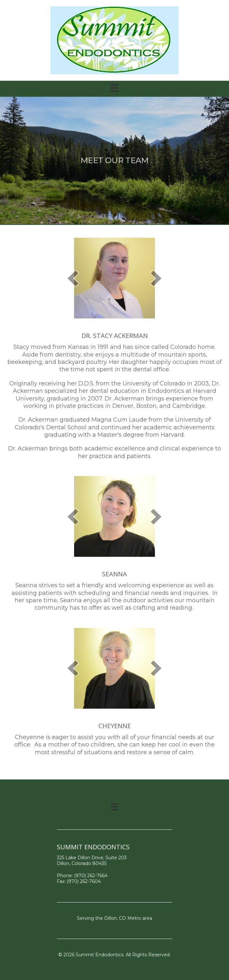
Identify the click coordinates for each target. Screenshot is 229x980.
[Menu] (115, 807)
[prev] (73, 278)
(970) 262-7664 (91, 876)
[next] (156, 278)
